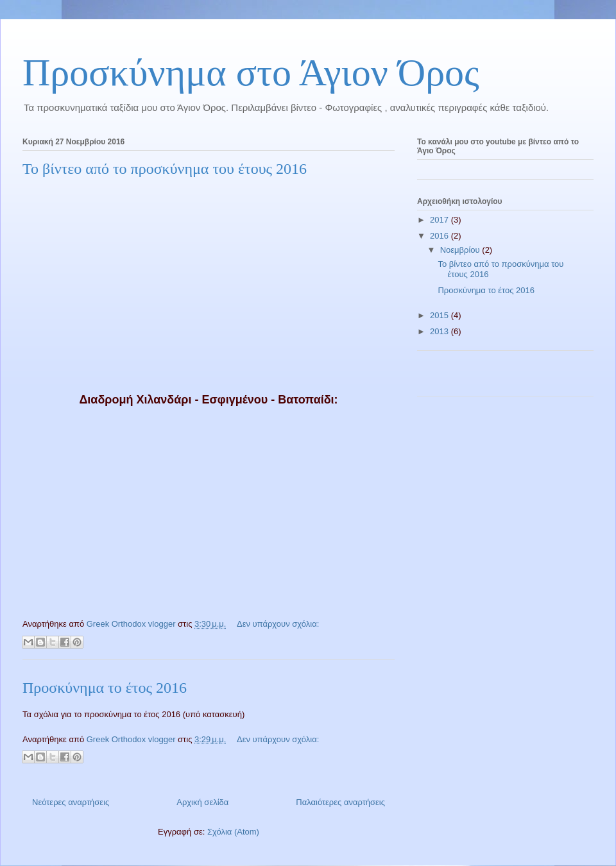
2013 (441, 331)
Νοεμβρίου (461, 250)
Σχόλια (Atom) (233, 832)
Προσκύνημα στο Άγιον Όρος (251, 72)
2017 (441, 220)
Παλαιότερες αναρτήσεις (340, 802)
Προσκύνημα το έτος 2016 (105, 688)
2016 (441, 236)
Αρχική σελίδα (202, 802)
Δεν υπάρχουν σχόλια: (278, 624)
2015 (441, 315)
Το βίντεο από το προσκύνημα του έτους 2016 (165, 169)
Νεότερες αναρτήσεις (71, 802)
